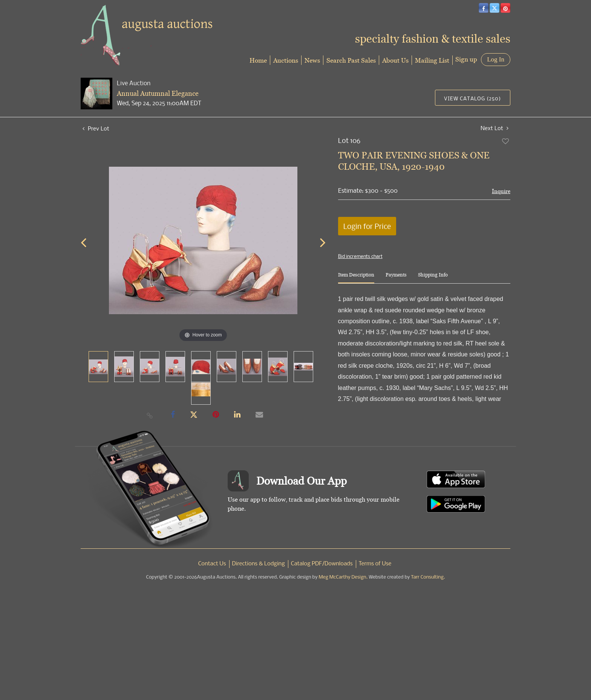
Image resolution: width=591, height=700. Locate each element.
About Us (395, 60)
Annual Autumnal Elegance (158, 93)
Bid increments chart (360, 256)
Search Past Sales (351, 60)
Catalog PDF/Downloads (322, 564)
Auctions (286, 60)
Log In (496, 59)
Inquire (501, 191)
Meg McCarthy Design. (343, 577)
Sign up (466, 59)
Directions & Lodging (259, 564)
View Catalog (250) (472, 98)
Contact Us (212, 564)
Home (258, 60)
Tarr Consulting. (428, 577)
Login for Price (367, 226)
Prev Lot (96, 128)
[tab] (356, 278)
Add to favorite (506, 141)
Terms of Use (375, 564)
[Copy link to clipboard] (150, 415)
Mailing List (432, 60)
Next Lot (495, 128)
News (312, 60)
